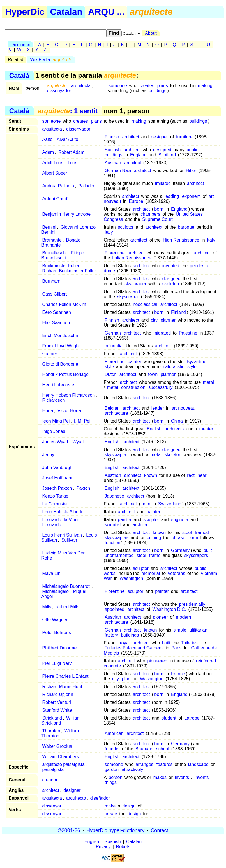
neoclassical (145, 304)
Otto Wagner (55, 620)
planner (168, 320)
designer (159, 137)
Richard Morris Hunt (62, 687)
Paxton (83, 488)
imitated (163, 183)
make (110, 806)
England (138, 155)
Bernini (49, 227)
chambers (150, 214)
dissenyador (59, 91)
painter (134, 362)
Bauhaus (144, 749)
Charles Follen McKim (64, 304)
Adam (48, 152)
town (153, 374)
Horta (48, 411)
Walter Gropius (57, 746)
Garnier (50, 354)
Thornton (51, 731)
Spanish (113, 842)
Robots (123, 847)
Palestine (188, 333)
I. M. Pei (82, 421)
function (112, 543)
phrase (178, 538)
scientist (113, 525)
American (114, 733)
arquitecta (81, 86)
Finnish (112, 137)
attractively (132, 770)
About (151, 33)
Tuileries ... (192, 643)
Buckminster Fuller (61, 266)
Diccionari (20, 45)
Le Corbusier (55, 504)
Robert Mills (67, 607)
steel (187, 532)
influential (114, 346)
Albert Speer (55, 173)
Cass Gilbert (55, 294)
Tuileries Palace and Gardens (134, 648)
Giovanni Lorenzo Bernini (68, 230)
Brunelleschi (55, 253)
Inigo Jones (54, 431)
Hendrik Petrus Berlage (65, 374)
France (178, 674)
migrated (162, 333)
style (109, 367)
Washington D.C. (169, 609)
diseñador (100, 798)
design (129, 806)
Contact (159, 830)
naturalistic (174, 367)
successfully (160, 387)
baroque (186, 227)
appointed (114, 609)
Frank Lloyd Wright (61, 346)
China (177, 421)
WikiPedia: (51, 60)
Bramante (52, 240)
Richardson (54, 400)
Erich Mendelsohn (60, 336)
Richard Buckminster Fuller (69, 271)
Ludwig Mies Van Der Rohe (63, 555)
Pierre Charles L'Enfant (65, 676)
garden (112, 770)
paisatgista (53, 770)
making (205, 86)
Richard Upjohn (58, 694)
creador (50, 780)
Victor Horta (69, 411)
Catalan (66, 12)
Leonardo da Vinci (60, 520)
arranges (145, 764)
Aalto (47, 139)
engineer (179, 520)
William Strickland (61, 720)
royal (125, 643)
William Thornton (60, 733)
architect (131, 137)
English (154, 429)
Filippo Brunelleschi (63, 255)
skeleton (171, 284)
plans (163, 86)
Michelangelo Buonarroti (67, 586)
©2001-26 (69, 830)
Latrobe (192, 718)
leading (172, 196)
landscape (198, 764)
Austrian (113, 163)
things (111, 782)
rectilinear (197, 475)
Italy (109, 232)
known (151, 475)
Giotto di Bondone (60, 364)
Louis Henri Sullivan (62, 535)
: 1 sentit (67, 111)
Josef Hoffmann (58, 478)
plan (126, 679)
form (194, 538)
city (154, 320)
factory (111, 635)
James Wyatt (55, 442)
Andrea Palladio (58, 186)
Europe (136, 201)
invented (171, 266)
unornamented (119, 555)
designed (162, 150)
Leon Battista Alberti (62, 512)
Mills (47, 607)
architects (174, 429)
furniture (184, 137)
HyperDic (25, 12)
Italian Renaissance (132, 258)
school (163, 749)
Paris (176, 648)
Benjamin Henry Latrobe (67, 214)
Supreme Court (157, 219)
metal (208, 382)
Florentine (115, 253)
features (165, 764)
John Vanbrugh (57, 467)
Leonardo (52, 525)
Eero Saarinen (57, 312)
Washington (131, 578)
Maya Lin (51, 573)
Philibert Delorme (60, 648)
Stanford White (57, 710)
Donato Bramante (61, 242)
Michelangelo (56, 591)
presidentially (192, 604)
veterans (177, 573)
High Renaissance (181, 240)
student (169, 718)
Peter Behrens (57, 633)
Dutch (110, 374)
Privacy (103, 847)
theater (206, 429)
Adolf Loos (53, 163)
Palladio (86, 186)
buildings (157, 91)
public (192, 150)
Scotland (167, 155)
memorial (151, 573)
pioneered (157, 661)
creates (147, 86)
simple (180, 630)
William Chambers (61, 757)
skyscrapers (117, 538)
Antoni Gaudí (55, 199)
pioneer (160, 617)
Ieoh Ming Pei (56, 421)
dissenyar (52, 806)
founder (112, 749)
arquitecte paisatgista (64, 764)
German (113, 333)
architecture (116, 413)
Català (19, 75)
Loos (72, 163)
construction (133, 387)
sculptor (126, 227)
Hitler (191, 170)
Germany (180, 550)
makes (160, 777)
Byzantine (197, 362)
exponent (191, 196)
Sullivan (69, 540)
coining (154, 538)
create (111, 814)
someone (118, 86)
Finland (178, 312)
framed (202, 532)
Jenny (48, 455)
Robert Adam (71, 152)
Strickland (52, 718)
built (208, 550)
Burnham (51, 281)
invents (182, 777)
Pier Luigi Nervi (57, 663)
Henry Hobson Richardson (69, 395)
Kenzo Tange (55, 496)
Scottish (113, 150)
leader (158, 408)
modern (183, 617)
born (159, 209)
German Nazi (118, 170)
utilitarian (198, 630)
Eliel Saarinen (56, 323)
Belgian (112, 408)
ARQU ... (106, 12)
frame (155, 555)
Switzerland (170, 504)
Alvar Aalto (67, 139)
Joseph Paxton (57, 488)
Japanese (114, 496)
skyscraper (135, 284)
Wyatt (78, 442)
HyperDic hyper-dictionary (115, 830)
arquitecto (76, 798)
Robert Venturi (57, 702)
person (115, 777)
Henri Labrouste (58, 385)
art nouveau (184, 408)
